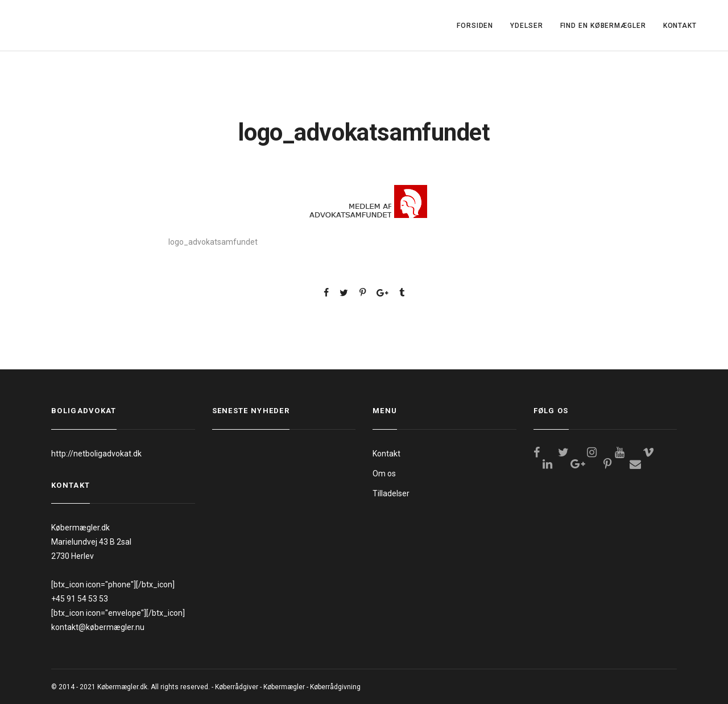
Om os (384, 474)
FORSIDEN (475, 26)
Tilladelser (391, 493)
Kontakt (386, 454)
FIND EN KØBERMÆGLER (603, 26)
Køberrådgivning (335, 687)
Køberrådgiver (237, 687)
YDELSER (526, 26)
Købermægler (284, 687)
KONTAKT (680, 26)
